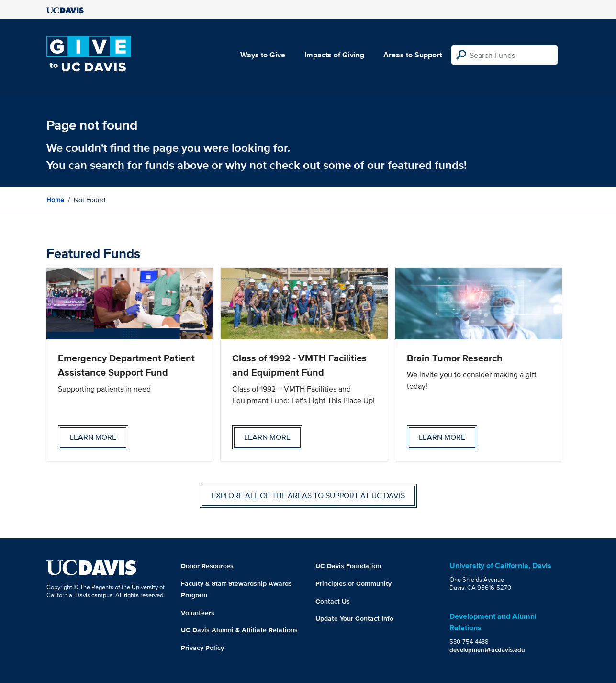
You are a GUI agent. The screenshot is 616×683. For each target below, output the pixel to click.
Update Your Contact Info (354, 618)
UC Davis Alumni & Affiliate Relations (239, 630)
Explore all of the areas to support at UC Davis (308, 496)
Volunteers (198, 613)
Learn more (93, 437)
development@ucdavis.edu (487, 650)
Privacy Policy (202, 648)
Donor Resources (207, 566)
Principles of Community (353, 583)
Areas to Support (413, 55)
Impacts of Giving (334, 55)
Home (55, 200)
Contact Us (333, 601)
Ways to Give (263, 55)
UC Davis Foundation (348, 566)
